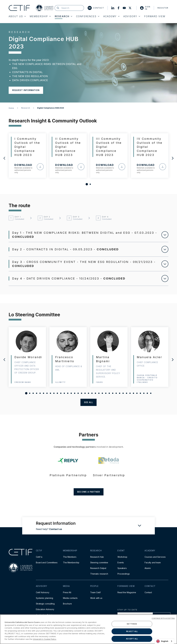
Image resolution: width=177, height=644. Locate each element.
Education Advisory (45, 609)
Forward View (155, 16)
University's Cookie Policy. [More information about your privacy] (45, 639)
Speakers (122, 568)
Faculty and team (153, 563)
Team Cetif (95, 592)
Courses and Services (155, 557)
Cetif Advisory (43, 592)
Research (63, 16)
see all (88, 402)
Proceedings (124, 574)
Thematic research (99, 574)
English (162, 641)
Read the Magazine (127, 592)
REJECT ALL (132, 631)
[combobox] (164, 641)
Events (121, 563)
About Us (17, 16)
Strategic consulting (45, 604)
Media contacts (70, 598)
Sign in (145, 8)
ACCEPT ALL (132, 639)
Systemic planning (44, 598)
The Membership (71, 563)
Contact (96, 8)
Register (163, 8)
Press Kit (67, 592)
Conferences (88, 16)
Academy (111, 16)
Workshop (122, 557)
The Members (70, 557)
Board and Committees (47, 563)
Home (11, 108)
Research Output (98, 568)
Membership (40, 16)
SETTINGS (132, 624)
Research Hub (97, 557)
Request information (26, 90)
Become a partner (89, 492)
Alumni (148, 568)
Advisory (132, 16)
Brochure (67, 604)
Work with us (96, 598)
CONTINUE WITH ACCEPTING (163, 618)
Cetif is (39, 557)
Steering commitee (99, 563)
